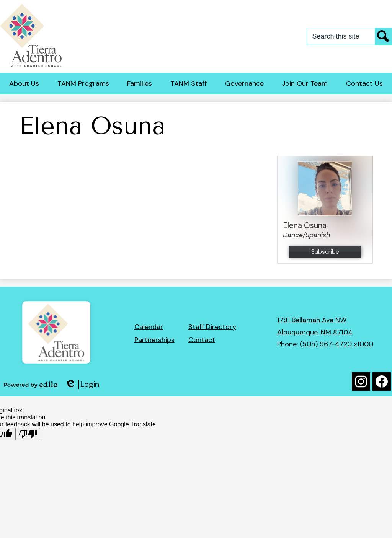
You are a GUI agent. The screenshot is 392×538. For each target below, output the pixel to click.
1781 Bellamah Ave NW (312, 320)
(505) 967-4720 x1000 (336, 344)
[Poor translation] (28, 434)
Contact (202, 340)
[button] (24, 83)
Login (82, 384)
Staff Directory (212, 327)
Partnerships (154, 340)
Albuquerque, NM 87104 (315, 332)
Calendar (149, 327)
